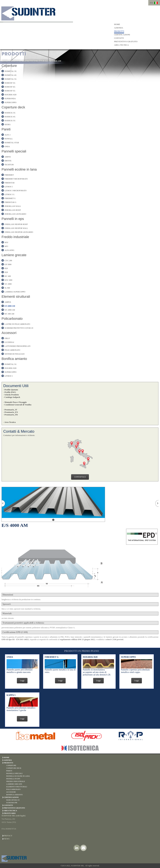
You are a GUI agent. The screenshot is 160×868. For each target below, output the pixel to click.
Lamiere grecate (14, 255)
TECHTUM (9, 165)
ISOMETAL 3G (11, 71)
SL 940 (7, 288)
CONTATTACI (80, 477)
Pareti (6, 129)
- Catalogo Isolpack (12, 397)
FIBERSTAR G (10, 202)
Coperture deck (13, 107)
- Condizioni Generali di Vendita (17, 405)
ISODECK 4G (10, 117)
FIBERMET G (10, 198)
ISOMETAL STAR (12, 143)
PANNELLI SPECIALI (14, 773)
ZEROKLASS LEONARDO (15, 214)
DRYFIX (8, 161)
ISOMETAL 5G (11, 79)
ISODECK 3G (10, 113)
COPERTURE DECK (14, 768)
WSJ (6, 242)
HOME (117, 24)
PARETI (9, 771)
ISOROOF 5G (10, 91)
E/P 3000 (8, 264)
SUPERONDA (10, 99)
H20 (6, 268)
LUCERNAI (9, 342)
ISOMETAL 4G (11, 75)
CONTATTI (119, 38)
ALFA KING (9, 250)
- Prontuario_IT (10, 410)
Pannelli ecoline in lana (19, 169)
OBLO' (7, 338)
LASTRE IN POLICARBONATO (17, 324)
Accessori (9, 333)
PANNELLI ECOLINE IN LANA (18, 776)
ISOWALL (9, 139)
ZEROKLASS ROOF (13, 210)
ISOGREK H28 (10, 95)
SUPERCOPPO (10, 102)
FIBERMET (9, 175)
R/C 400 (8, 276)
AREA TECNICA (121, 45)
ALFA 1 (8, 135)
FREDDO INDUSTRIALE (16, 781)
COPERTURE (11, 765)
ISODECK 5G (10, 121)
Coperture (9, 66)
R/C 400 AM (9, 314)
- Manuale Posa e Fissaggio (15, 402)
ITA (151, 3)
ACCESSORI (11, 792)
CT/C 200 (8, 261)
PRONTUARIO (10, 813)
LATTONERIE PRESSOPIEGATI (17, 346)
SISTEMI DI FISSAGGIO (15, 354)
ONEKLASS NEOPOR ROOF (16, 224)
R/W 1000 (8, 280)
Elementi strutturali (16, 297)
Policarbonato (12, 319)
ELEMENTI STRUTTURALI (35, 61)
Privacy (8, 836)
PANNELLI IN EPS (13, 779)
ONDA (7, 147)
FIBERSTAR (10, 183)
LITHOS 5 (9, 187)
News (7, 839)
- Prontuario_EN (11, 412)
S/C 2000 (8, 284)
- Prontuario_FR (11, 415)
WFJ (6, 246)
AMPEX (8, 302)
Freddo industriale (15, 237)
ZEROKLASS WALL (13, 206)
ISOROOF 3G (10, 83)
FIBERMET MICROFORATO (16, 179)
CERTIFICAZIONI (122, 35)
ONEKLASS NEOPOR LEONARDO (19, 232)
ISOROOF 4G (10, 87)
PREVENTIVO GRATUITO (126, 41)
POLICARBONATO (12, 350)
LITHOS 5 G (9, 194)
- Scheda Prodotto (11, 395)
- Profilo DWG (10, 392)
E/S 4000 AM (55, 61)
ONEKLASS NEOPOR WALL (16, 228)
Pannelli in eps (13, 219)
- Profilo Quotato (11, 390)
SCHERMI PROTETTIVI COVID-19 (19, 328)
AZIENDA (119, 28)
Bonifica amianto (14, 359)
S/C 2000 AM (10, 310)
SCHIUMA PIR (12, 803)
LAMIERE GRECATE (14, 784)
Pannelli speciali (14, 151)
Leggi (22, 681)
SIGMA (8, 124)
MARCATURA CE (13, 800)
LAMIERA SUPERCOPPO (15, 292)
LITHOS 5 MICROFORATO (15, 191)
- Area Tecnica (9, 422)
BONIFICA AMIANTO (14, 795)
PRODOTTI (119, 31)
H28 (6, 272)
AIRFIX (8, 157)
